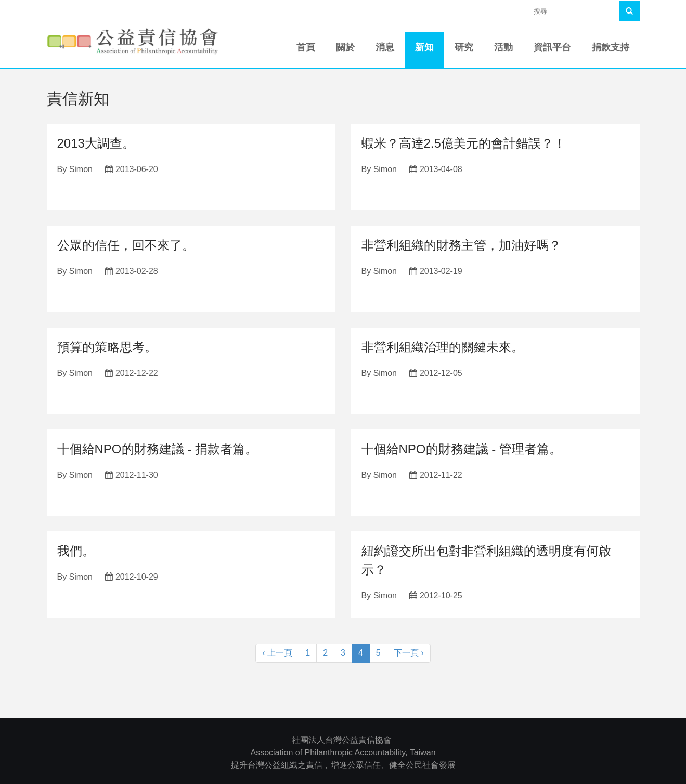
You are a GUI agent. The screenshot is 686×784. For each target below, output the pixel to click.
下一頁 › (409, 653)
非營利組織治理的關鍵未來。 (443, 347)
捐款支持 (611, 47)
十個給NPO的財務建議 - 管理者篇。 (462, 449)
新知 (424, 47)
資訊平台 (552, 47)
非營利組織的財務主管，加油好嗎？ (461, 245)
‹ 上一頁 (277, 653)
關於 (345, 47)
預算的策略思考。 (107, 347)
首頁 (306, 47)
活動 (503, 47)
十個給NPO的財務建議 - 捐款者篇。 (157, 449)
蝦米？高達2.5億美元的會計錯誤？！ (464, 143)
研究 (464, 47)
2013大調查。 (96, 143)
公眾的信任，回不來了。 (126, 245)
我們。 (76, 551)
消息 (385, 47)
